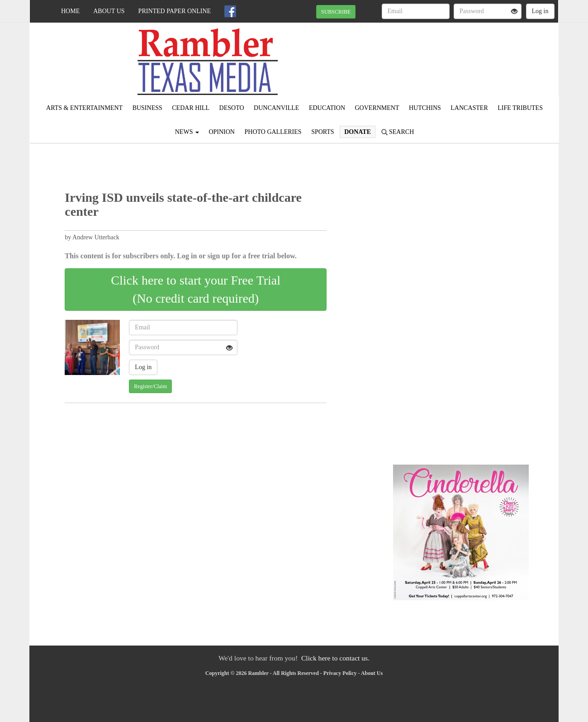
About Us (109, 11)
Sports (323, 132)
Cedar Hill (191, 108)
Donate (358, 132)
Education (327, 108)
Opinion (222, 132)
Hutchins (425, 108)
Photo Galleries (273, 132)
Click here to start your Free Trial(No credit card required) (196, 289)
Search (398, 132)
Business (147, 108)
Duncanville (276, 108)
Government (377, 108)
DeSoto (232, 108)
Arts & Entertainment (84, 108)
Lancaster (469, 108)
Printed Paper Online (175, 11)
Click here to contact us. (335, 658)
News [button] (187, 132)
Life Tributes (520, 108)
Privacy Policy (340, 673)
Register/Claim (150, 386)
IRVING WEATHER (476, 54)
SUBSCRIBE (336, 12)
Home (70, 11)
